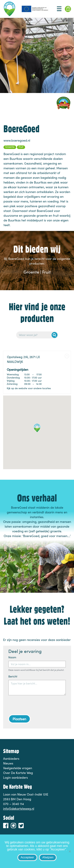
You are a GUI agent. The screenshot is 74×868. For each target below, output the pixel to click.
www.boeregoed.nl (17, 140)
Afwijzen (48, 857)
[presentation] (35, 705)
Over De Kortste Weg (18, 773)
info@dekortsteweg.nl (19, 809)
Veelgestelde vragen (18, 768)
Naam (12, 657)
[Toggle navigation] (59, 9)
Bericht (13, 676)
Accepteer (27, 857)
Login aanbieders (15, 777)
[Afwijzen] (70, 851)
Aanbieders (11, 759)
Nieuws (8, 763)
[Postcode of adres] (37, 335)
